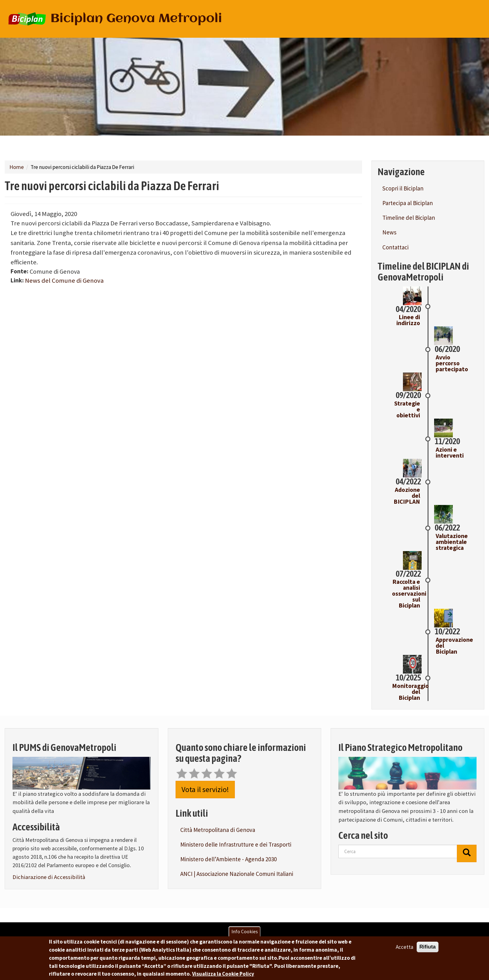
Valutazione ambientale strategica (452, 542)
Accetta (404, 947)
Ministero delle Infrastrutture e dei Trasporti (236, 844)
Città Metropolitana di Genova (218, 830)
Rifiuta (428, 947)
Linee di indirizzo (408, 320)
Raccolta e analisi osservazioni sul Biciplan (409, 593)
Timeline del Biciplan (409, 218)
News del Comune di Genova (64, 281)
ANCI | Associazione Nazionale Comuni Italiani (237, 874)
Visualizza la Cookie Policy (223, 974)
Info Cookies (245, 932)
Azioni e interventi (450, 452)
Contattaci (395, 247)
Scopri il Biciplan (403, 188)
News (389, 232)
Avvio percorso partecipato (452, 363)
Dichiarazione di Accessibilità (49, 877)
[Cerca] (467, 853)
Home (17, 167)
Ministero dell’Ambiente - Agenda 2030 (228, 859)
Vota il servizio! (205, 789)
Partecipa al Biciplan (408, 203)
